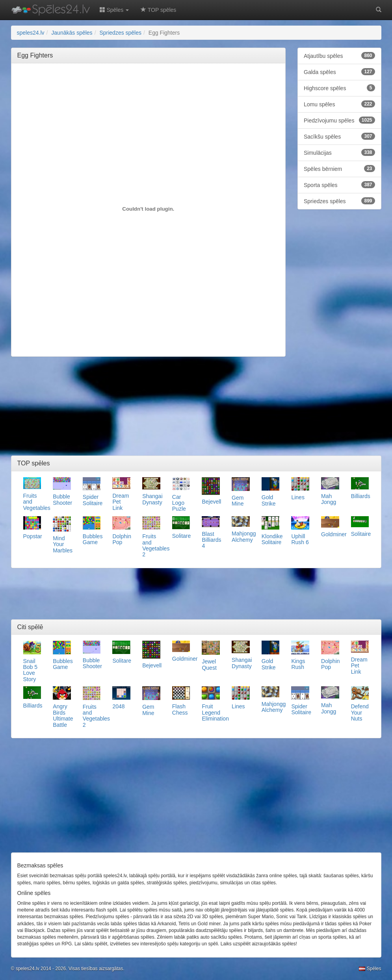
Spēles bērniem (339, 169)
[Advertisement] (161, 87)
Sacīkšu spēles (339, 136)
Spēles (370, 969)
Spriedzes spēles (339, 201)
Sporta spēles (339, 185)
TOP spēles (158, 10)
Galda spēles (339, 72)
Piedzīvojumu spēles (339, 120)
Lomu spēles (339, 104)
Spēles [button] (114, 10)
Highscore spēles (339, 88)
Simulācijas (339, 152)
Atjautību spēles (339, 56)
